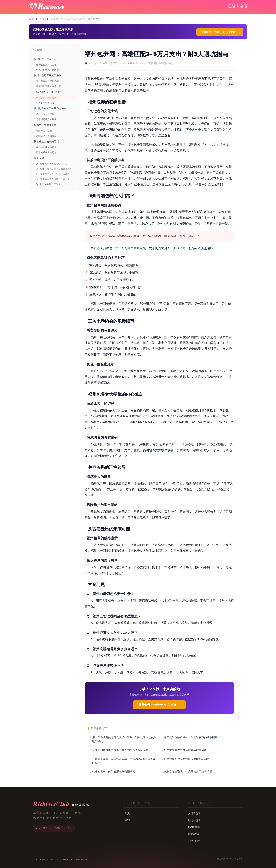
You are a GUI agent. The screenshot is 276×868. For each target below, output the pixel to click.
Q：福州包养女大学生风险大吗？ (53, 174)
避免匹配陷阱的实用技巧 (48, 86)
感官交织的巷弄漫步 (46, 98)
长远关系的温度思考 (46, 152)
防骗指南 (194, 827)
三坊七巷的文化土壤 (46, 65)
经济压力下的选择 (45, 114)
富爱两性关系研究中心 (161, 63)
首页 (31, 19)
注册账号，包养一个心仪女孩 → (220, 32)
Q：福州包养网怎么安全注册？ (52, 164)
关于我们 (194, 813)
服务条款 (194, 841)
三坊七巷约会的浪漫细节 (48, 92)
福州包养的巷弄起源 (45, 59)
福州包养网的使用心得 (47, 81)
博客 (127, 820)
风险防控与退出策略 (46, 136)
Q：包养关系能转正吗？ (48, 184)
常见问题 (39, 158)
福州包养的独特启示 (46, 147)
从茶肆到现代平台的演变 (48, 70)
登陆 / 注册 (238, 6)
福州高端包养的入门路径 (48, 75)
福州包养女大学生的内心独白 (50, 108)
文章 (42, 19)
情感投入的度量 (44, 131)
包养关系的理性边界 (45, 125)
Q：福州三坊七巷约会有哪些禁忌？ (54, 169)
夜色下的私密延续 (45, 103)
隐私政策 (194, 834)
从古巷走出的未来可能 (46, 141)
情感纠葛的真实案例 (46, 119)
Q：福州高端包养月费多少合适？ (53, 179)
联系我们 (194, 820)
